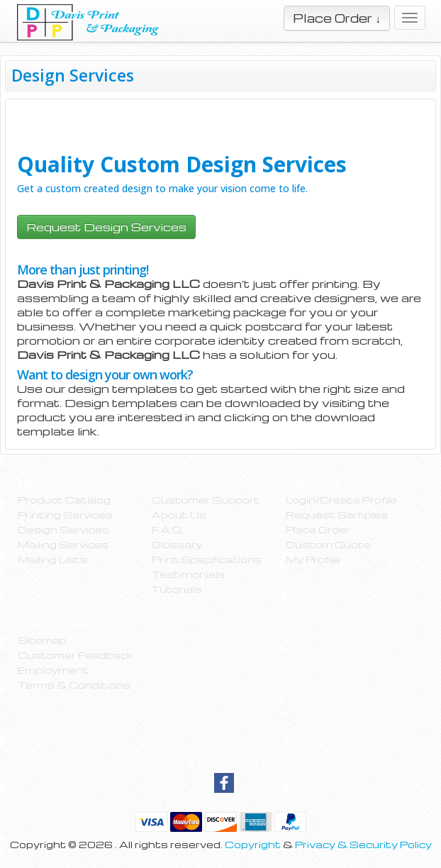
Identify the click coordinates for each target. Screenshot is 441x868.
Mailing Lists (52, 559)
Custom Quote (328, 544)
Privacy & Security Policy (363, 844)
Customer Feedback (75, 655)
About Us (179, 514)
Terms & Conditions (74, 685)
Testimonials (188, 574)
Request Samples (337, 514)
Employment (53, 670)
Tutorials (177, 589)
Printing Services (65, 514)
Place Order (318, 529)
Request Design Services (106, 227)
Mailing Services (63, 544)
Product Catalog (64, 500)
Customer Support (206, 500)
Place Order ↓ (337, 18)
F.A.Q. (168, 529)
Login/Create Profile (341, 500)
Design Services (63, 529)
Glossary (177, 544)
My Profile (313, 559)
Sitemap (42, 640)
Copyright (253, 844)
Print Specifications (207, 559)
